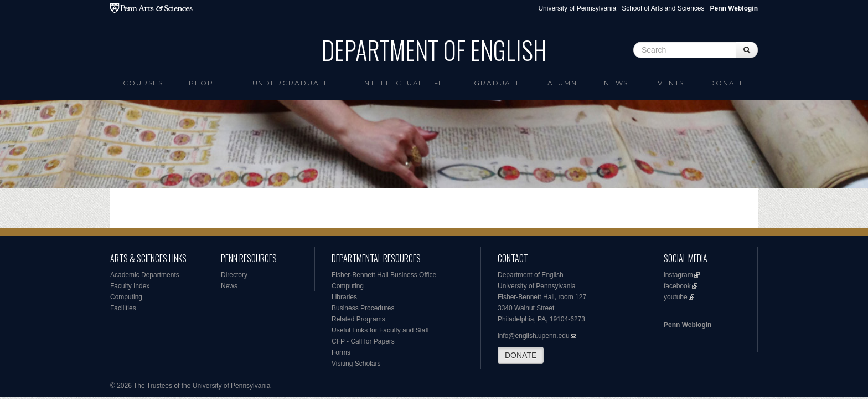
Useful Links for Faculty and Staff (380, 330)
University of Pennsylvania (577, 8)
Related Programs (358, 319)
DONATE (521, 355)
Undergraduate (291, 83)
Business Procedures (363, 308)
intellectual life (403, 83)
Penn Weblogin (688, 325)
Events (668, 83)
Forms (341, 352)
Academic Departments (145, 275)
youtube (676, 297)
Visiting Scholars (356, 364)
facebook (677, 286)
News (616, 83)
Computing (126, 297)
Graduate (497, 83)
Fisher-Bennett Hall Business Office (384, 275)
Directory (234, 275)
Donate (727, 83)
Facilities (123, 308)
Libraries (344, 297)
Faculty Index (130, 286)
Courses (143, 83)
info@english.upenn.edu (534, 336)
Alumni (564, 83)
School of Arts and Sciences (663, 8)
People (206, 83)
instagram (678, 275)
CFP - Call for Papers (363, 341)
